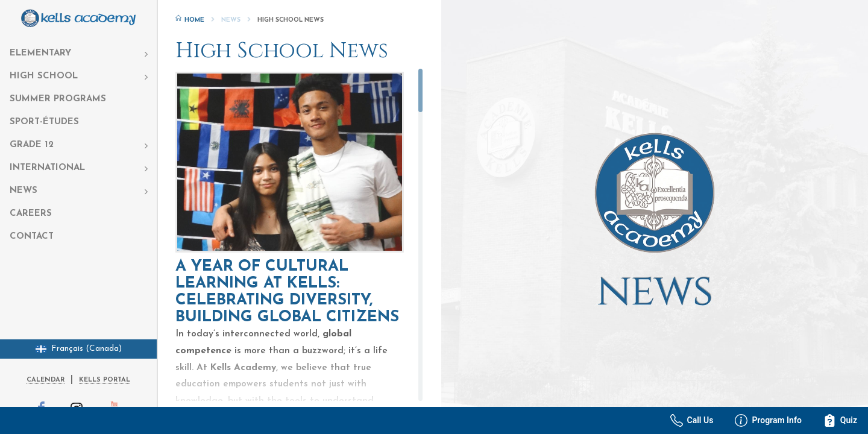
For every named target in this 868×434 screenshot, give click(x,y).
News (24, 191)
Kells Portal (105, 380)
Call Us (692, 420)
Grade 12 (32, 145)
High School (44, 76)
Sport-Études (44, 122)
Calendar (46, 380)
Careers (31, 214)
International (47, 168)
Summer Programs (58, 99)
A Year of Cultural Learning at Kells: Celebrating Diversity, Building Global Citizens (287, 292)
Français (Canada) (79, 349)
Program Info (768, 420)
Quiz (840, 420)
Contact (32, 237)
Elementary (40, 53)
